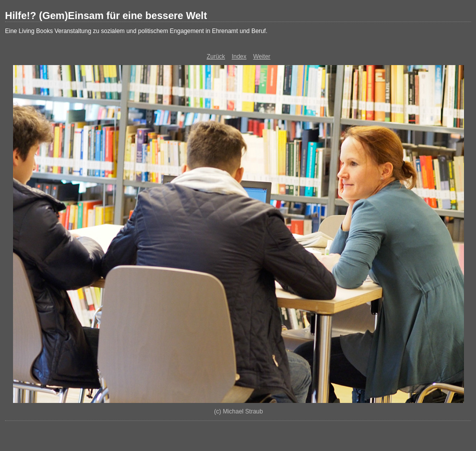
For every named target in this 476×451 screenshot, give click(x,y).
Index (239, 57)
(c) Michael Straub (238, 411)
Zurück (216, 57)
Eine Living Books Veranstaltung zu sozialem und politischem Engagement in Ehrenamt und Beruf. (136, 31)
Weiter (262, 57)
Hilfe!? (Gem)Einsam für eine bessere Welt (106, 16)
